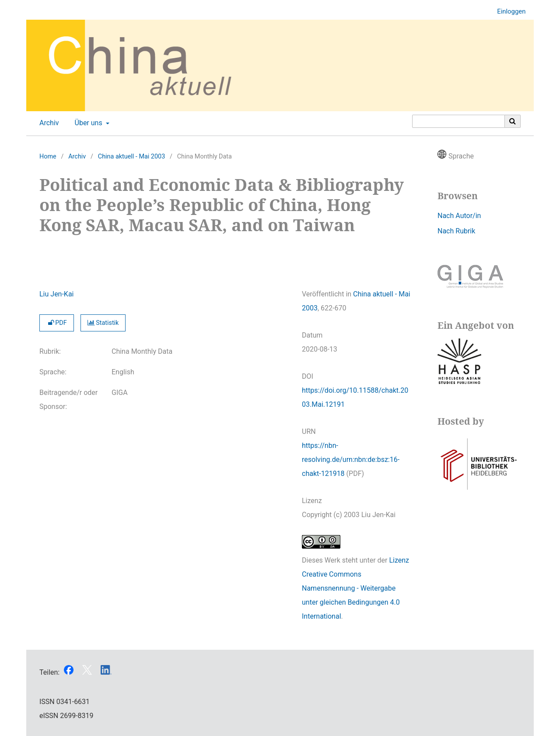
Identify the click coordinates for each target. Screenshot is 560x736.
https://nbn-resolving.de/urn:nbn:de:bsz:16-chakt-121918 (351, 460)
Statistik (103, 323)
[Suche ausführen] (513, 121)
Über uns (88, 123)
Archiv (47, 123)
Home (48, 157)
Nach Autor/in (459, 216)
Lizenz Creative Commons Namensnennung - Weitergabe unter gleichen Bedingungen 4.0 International (355, 588)
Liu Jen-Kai (57, 294)
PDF (57, 323)
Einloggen (508, 12)
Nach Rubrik (456, 231)
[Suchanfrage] (458, 121)
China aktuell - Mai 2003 (131, 157)
